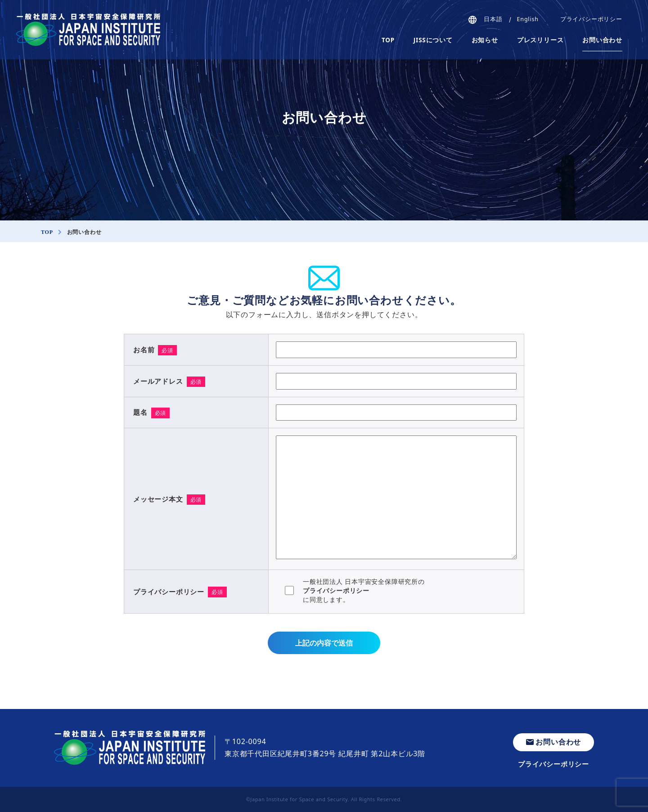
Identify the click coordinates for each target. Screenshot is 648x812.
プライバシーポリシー (591, 19)
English (528, 19)
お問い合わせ (602, 40)
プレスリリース (540, 40)
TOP (388, 40)
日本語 (493, 19)
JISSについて (433, 40)
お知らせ (485, 40)
